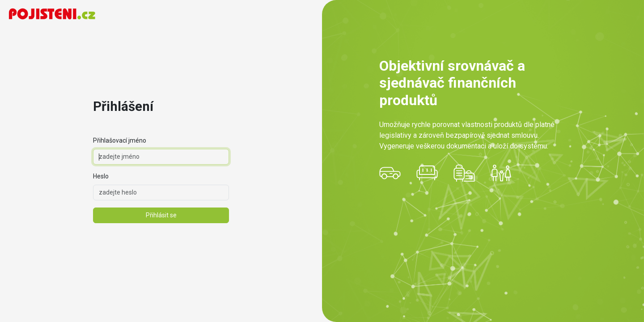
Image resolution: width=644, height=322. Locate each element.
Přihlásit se (161, 215)
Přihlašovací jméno (120, 140)
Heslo (101, 176)
